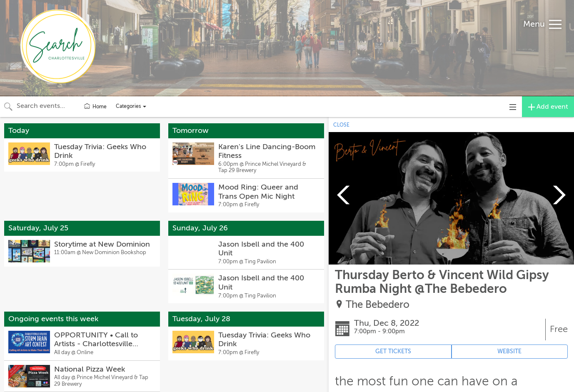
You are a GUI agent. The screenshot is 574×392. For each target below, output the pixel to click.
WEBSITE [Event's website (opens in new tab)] (509, 351)
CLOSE (341, 125)
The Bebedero (378, 305)
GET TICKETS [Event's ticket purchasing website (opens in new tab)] (393, 351)
